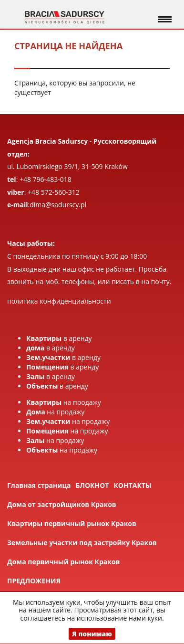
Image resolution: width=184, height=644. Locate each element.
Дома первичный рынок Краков (63, 562)
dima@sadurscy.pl (58, 205)
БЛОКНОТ (92, 485)
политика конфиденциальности (59, 301)
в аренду (59, 338)
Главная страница (39, 485)
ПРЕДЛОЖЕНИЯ (34, 581)
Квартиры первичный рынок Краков (72, 523)
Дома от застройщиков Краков (62, 504)
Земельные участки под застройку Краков (82, 543)
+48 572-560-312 (54, 192)
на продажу (64, 402)
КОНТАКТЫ (132, 485)
